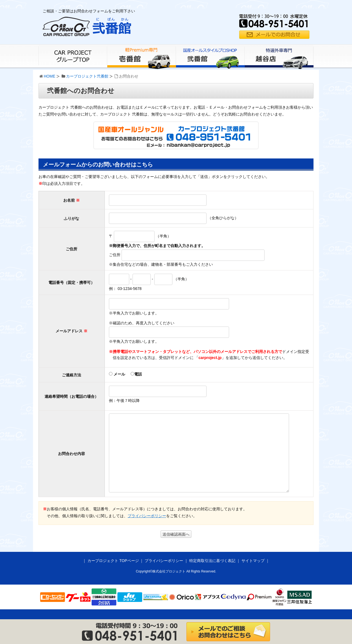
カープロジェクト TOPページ (113, 561)
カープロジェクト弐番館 (87, 76)
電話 (136, 374)
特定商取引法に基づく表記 (212, 561)
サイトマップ (253, 561)
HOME (50, 76)
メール (117, 374)
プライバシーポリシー (147, 516)
